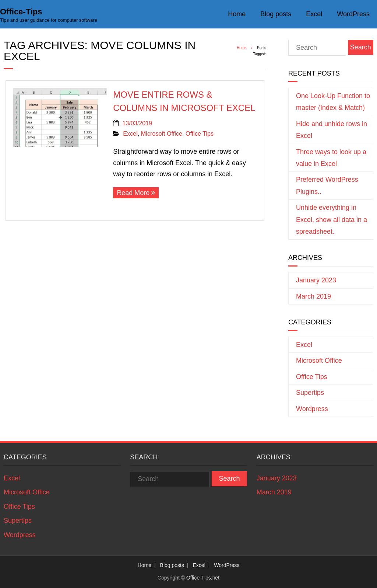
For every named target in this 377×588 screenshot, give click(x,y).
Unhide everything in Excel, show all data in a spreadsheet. (332, 220)
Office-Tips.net (203, 578)
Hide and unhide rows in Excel (332, 130)
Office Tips (200, 133)
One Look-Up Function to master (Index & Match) (333, 102)
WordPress (353, 14)
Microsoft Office (162, 133)
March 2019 (313, 296)
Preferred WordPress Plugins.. (327, 185)
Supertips (310, 393)
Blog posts (276, 14)
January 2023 (316, 280)
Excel (314, 14)
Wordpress (312, 409)
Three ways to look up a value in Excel (331, 158)
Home (237, 14)
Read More (133, 193)
